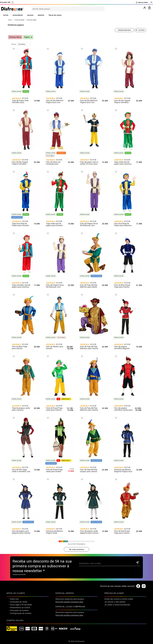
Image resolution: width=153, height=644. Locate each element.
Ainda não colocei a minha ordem (119, 599)
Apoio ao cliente (142, 2)
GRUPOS (41, 15)
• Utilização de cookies (19, 610)
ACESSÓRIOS (18, 15)
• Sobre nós (14, 599)
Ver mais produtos (76, 549)
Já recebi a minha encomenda (117, 605)
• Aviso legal (14, 605)
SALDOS (30, 15)
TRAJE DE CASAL (55, 15)
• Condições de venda (18, 602)
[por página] (24, 44)
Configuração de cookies (21, 613)
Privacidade (27, 605)
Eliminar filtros (15, 37)
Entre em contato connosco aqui (69, 602)
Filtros (141, 30)
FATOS (6, 15)
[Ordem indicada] (124, 30)
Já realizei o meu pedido (115, 602)
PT (151, 2)
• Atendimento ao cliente (20, 608)
